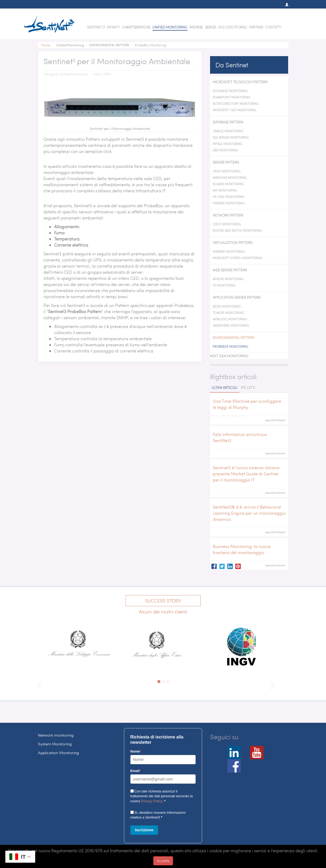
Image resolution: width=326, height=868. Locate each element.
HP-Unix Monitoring (229, 197)
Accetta (163, 861)
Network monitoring (56, 735)
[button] (284, 5)
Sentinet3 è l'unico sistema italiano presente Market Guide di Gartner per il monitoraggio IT (246, 474)
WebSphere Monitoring (231, 325)
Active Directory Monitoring (236, 104)
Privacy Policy (152, 801)
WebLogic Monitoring (230, 319)
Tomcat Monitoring (228, 313)
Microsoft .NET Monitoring (234, 110)
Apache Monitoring (228, 279)
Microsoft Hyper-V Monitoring (238, 258)
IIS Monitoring (224, 285)
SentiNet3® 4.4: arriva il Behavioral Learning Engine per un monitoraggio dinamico (249, 513)
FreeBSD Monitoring (229, 203)
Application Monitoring (58, 753)
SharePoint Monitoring (232, 97)
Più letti (248, 388)
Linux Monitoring (227, 171)
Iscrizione (144, 830)
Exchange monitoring (230, 91)
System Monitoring (55, 744)
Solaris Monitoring (228, 184)
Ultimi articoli (224, 388)
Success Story (163, 601)
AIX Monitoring (225, 190)
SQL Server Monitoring (231, 137)
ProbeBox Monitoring (230, 346)
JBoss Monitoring (227, 306)
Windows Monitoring (230, 178)
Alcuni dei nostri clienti (163, 611)
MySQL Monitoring (228, 144)
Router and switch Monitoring (237, 231)
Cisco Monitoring (227, 224)
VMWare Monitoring (229, 252)
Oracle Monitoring (228, 131)
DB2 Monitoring (225, 150)
